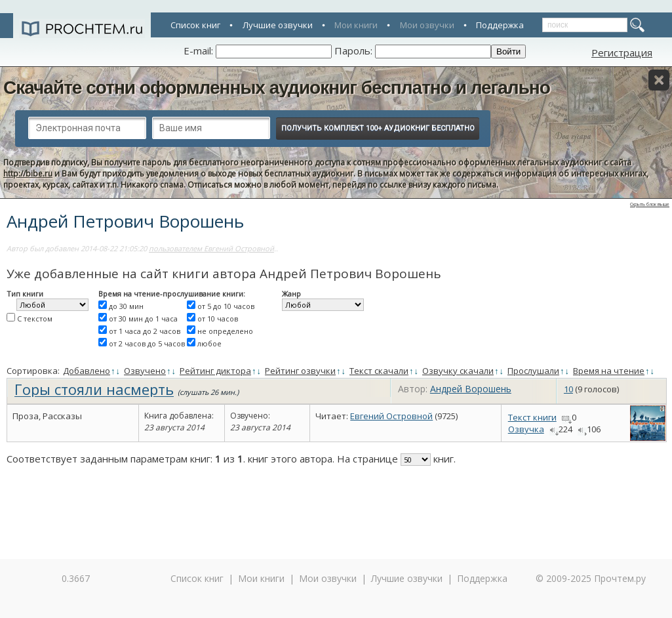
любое (209, 343)
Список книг (195, 25)
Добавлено (87, 371)
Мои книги (356, 25)
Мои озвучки (427, 25)
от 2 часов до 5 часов (147, 343)
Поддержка (500, 25)
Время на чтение (609, 371)
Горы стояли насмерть (94, 389)
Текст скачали (379, 371)
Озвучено (145, 371)
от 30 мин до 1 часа (143, 319)
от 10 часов (218, 319)
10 (568, 389)
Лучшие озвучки (278, 25)
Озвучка (526, 429)
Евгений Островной (391, 416)
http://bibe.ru (28, 174)
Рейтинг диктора (215, 371)
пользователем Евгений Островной (211, 248)
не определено (225, 331)
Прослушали (533, 371)
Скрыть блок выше (650, 204)
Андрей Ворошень (471, 389)
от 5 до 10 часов (226, 306)
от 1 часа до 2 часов (145, 331)
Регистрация (622, 52)
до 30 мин (126, 306)
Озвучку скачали (458, 371)
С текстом (35, 319)
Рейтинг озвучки (300, 371)
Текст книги (532, 417)
